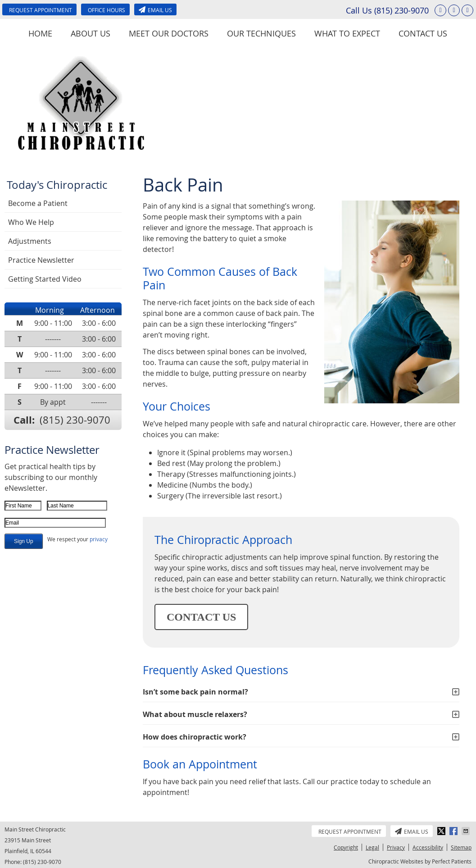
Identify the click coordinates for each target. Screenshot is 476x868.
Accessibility (428, 847)
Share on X (442, 831)
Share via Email (467, 831)
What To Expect (347, 33)
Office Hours (107, 10)
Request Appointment (41, 10)
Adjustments (30, 241)
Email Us (155, 10)
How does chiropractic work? (195, 737)
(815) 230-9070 (401, 10)
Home (40, 33)
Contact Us (423, 33)
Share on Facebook (454, 831)
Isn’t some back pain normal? (195, 692)
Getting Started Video (45, 279)
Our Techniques (261, 33)
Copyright (346, 847)
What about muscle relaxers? (195, 714)
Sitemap (461, 847)
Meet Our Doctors (169, 33)
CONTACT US (201, 617)
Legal (372, 847)
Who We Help (31, 222)
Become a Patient (38, 203)
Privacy (396, 847)
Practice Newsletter (41, 260)
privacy (99, 539)
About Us (91, 33)
